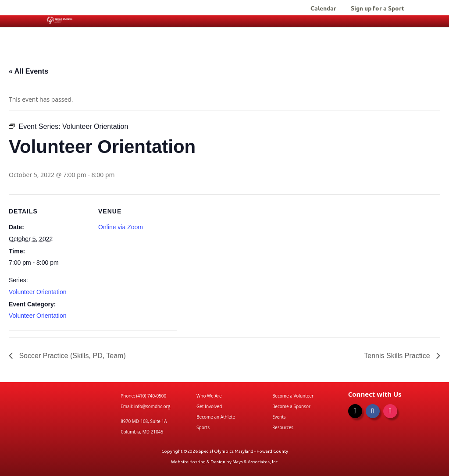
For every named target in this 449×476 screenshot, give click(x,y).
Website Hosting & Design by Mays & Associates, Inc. (225, 462)
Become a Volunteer (293, 396)
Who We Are (209, 396)
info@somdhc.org (152, 406)
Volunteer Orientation (38, 292)
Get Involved (209, 406)
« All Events (29, 71)
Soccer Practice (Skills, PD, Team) (71, 356)
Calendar (323, 8)
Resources (283, 427)
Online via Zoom (121, 227)
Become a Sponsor (291, 406)
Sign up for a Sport (378, 8)
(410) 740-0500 (151, 396)
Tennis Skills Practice (398, 356)
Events (279, 417)
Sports (203, 427)
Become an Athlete (216, 417)
